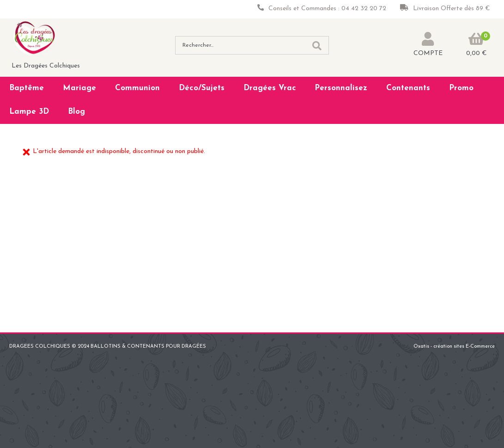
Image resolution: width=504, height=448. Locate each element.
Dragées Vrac (270, 88)
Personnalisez (341, 88)
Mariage (79, 88)
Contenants (408, 88)
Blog (76, 112)
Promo (461, 88)
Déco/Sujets (202, 88)
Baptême (27, 88)
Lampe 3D (29, 112)
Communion (137, 88)
